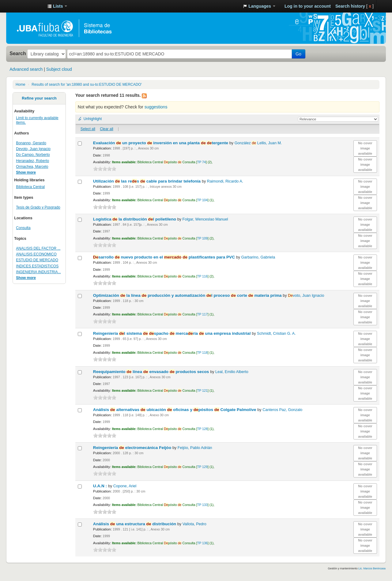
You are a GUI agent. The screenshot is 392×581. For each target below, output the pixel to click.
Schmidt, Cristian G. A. (276, 334)
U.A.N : (101, 486)
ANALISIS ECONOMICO (36, 254)
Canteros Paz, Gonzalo (282, 410)
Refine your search (39, 98)
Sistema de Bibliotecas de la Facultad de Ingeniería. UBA (28, 6)
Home (21, 85)
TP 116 (202, 276)
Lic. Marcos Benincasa (372, 568)
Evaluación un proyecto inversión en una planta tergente (161, 143)
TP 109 (202, 238)
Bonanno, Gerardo (31, 143)
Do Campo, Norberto (33, 155)
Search (18, 53)
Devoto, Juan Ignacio (33, 149)
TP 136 (202, 543)
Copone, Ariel (125, 486)
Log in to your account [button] (308, 6)
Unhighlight (93, 119)
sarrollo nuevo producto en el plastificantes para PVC (165, 257)
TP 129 (202, 467)
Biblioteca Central (30, 187)
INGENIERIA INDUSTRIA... (38, 272)
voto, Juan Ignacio (306, 296)
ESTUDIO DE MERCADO (37, 260)
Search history (350, 6)
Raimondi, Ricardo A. (225, 181)
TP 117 (202, 314)
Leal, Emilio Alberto (232, 372)
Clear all (107, 129)
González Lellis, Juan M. (258, 143)
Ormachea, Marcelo (32, 167)
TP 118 (202, 353)
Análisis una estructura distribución (135, 524)
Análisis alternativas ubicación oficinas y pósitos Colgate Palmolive (175, 410)
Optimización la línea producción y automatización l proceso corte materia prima (188, 295)
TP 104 (202, 200)
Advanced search (26, 69)
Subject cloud (59, 69)
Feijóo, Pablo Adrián (195, 448)
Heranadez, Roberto (32, 161)
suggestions (156, 107)
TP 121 (202, 390)
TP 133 (202, 505)
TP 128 (202, 429)
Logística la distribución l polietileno (135, 219)
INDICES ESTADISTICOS (37, 266)
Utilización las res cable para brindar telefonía (147, 181)
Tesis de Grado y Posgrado (38, 207)
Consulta (23, 228)
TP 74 (202, 162)
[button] (57, 6)
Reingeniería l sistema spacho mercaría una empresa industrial (172, 333)
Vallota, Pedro (194, 524)
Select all (88, 129)
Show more (26, 172)
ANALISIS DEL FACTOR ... (38, 248)
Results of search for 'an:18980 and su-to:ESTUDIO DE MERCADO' (87, 85)
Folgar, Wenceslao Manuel (205, 219)
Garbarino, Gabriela (258, 257)
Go (298, 54)
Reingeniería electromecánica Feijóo (133, 448)
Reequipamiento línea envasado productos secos (152, 372)
